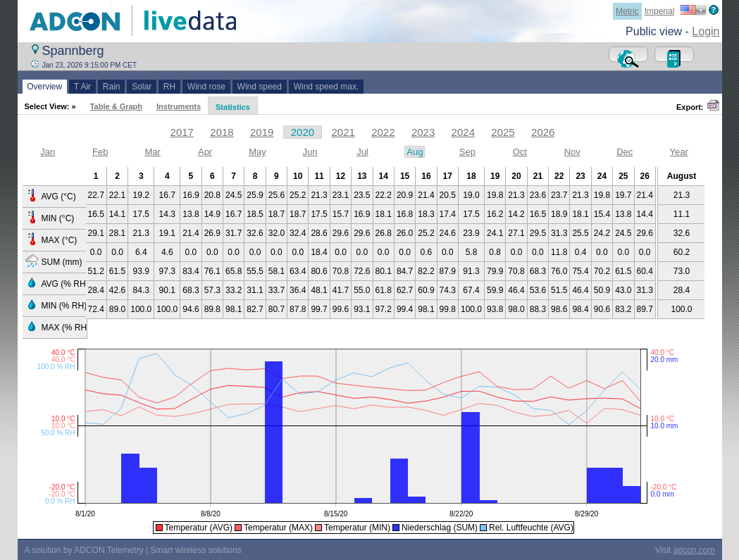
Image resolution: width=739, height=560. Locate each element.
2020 (303, 132)
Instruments (179, 106)
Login (706, 31)
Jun (310, 152)
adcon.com (694, 550)
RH (169, 87)
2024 (463, 132)
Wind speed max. (326, 87)
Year (679, 152)
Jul (362, 152)
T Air (82, 87)
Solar (141, 87)
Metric (627, 11)
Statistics (233, 107)
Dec (625, 152)
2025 (503, 132)
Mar (152, 152)
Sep (467, 152)
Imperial (660, 11)
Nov (572, 152)
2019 (262, 132)
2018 (222, 132)
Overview (45, 87)
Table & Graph (116, 106)
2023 (423, 132)
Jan (48, 152)
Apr (205, 152)
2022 (383, 132)
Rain (111, 87)
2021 (343, 132)
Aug (415, 152)
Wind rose (206, 87)
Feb (100, 152)
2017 (182, 132)
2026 (543, 132)
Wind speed (260, 87)
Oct (520, 152)
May (257, 152)
